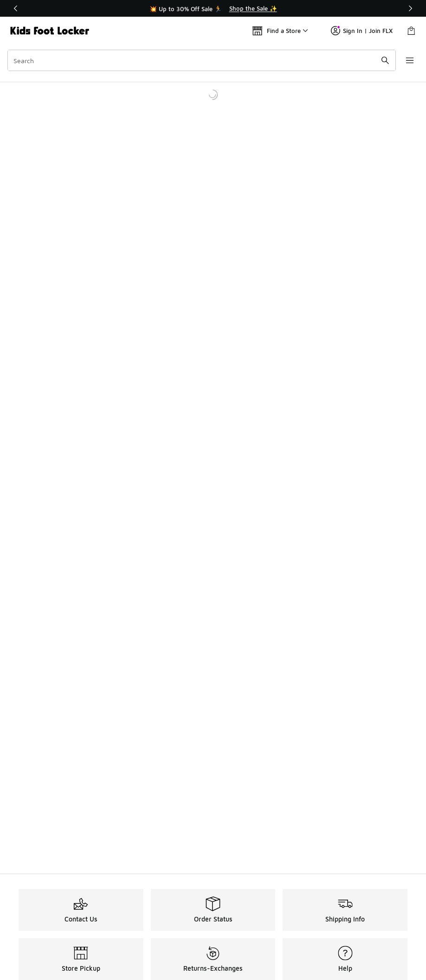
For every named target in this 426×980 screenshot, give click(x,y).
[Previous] (16, 8)
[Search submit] (382, 60)
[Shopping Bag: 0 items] (411, 31)
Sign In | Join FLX (362, 31)
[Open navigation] (407, 60)
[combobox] (200, 60)
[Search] (200, 60)
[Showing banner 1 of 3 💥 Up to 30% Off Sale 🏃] (213, 8)
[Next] (410, 8)
